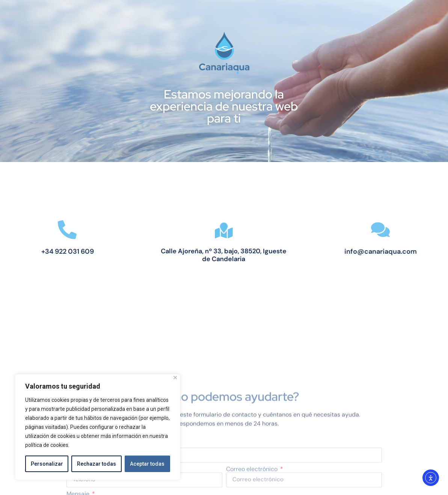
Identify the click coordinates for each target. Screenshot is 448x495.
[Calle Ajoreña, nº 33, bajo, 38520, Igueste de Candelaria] (224, 232)
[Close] (175, 378)
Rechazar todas (97, 464)
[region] (98, 427)
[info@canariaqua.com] (393, 230)
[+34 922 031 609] (55, 230)
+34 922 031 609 (55, 251)
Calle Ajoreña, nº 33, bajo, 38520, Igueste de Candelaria (224, 254)
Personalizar (47, 464)
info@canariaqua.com (393, 251)
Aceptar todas (147, 464)
